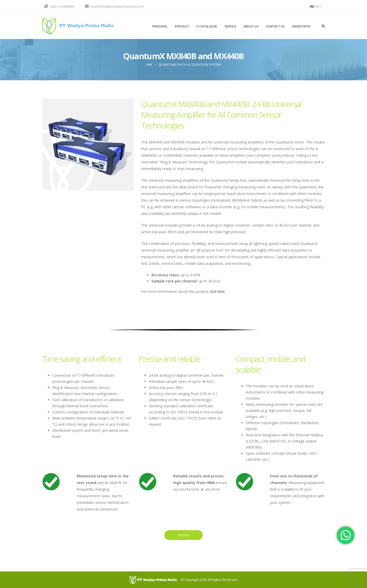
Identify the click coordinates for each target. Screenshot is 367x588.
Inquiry (184, 535)
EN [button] (316, 6)
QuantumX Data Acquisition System (190, 64)
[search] (323, 26)
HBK (149, 64)
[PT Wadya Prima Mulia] (155, 580)
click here (217, 291)
